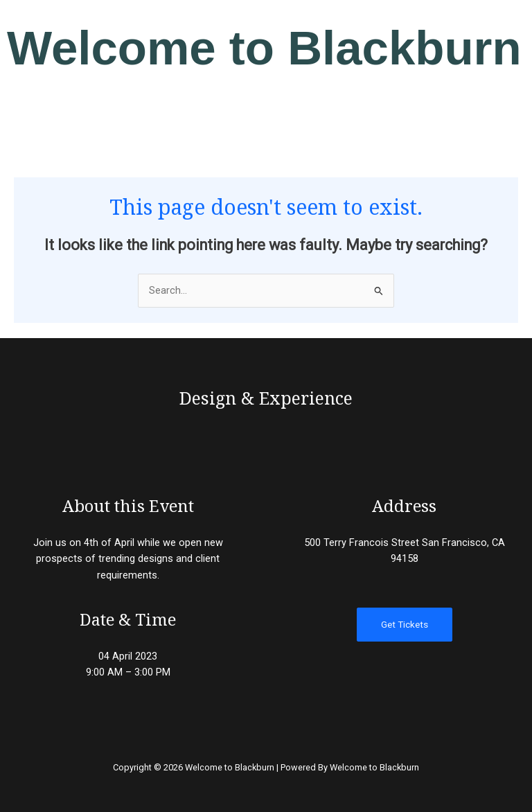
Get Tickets (405, 624)
